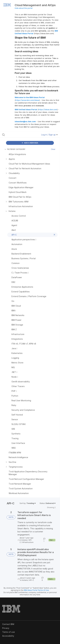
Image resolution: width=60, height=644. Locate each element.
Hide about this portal (24, 8)
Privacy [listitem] (6, 628)
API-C (31, 580)
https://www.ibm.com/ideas (27, 100)
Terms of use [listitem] (9, 632)
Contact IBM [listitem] (8, 624)
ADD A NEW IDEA (30, 143)
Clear (53, 149)
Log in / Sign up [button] (50, 135)
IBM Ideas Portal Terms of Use (36, 590)
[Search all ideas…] (19, 135)
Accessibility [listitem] (8, 636)
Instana (24, 540)
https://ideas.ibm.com (48, 109)
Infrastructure (28, 542)
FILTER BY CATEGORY (15, 149)
